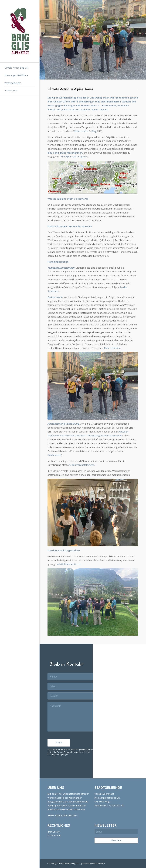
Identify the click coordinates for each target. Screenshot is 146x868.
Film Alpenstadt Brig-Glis (74, 156)
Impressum (54, 832)
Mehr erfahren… (113, 348)
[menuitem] (20, 68)
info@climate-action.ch (69, 564)
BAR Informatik (98, 863)
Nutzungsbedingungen (58, 755)
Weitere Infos (81, 131)
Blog (94, 131)
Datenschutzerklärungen (75, 752)
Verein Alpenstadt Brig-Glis (62, 815)
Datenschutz (54, 835)
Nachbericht (55, 455)
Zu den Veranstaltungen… (82, 465)
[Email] (116, 832)
